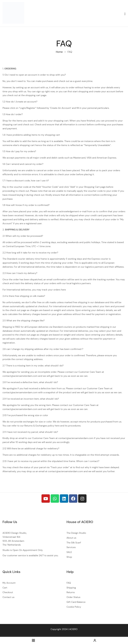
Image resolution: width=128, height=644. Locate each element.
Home (59, 52)
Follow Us (10, 522)
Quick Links (11, 572)
